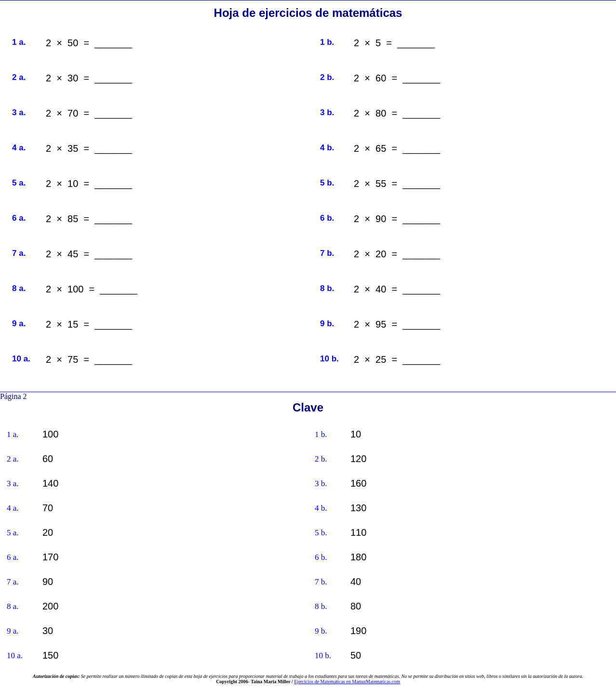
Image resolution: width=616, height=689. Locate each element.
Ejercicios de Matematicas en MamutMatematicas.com (347, 682)
